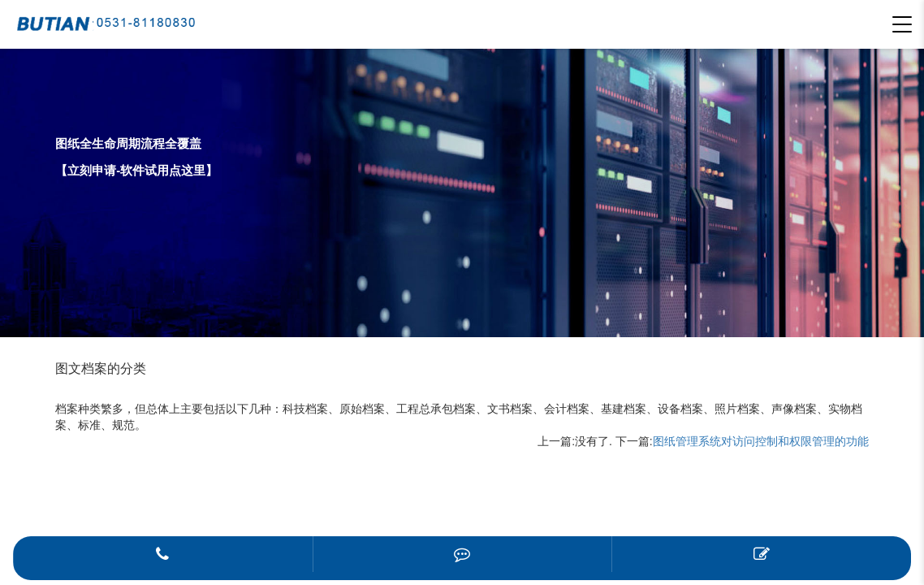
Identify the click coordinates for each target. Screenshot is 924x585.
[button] (902, 24)
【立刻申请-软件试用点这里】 (136, 170)
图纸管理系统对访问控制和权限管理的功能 (761, 441)
